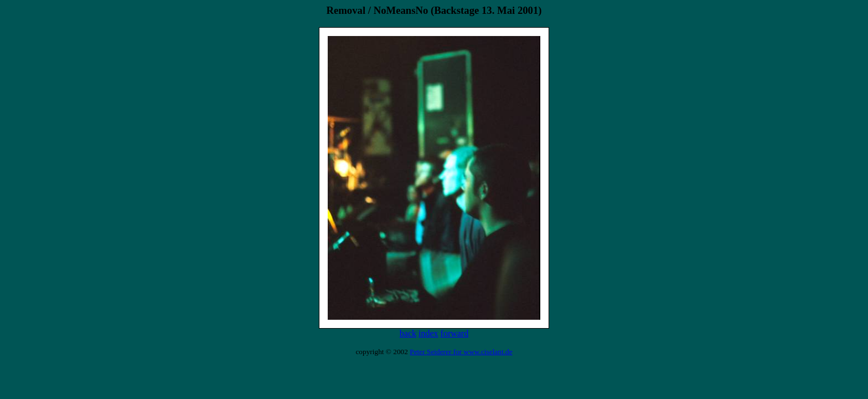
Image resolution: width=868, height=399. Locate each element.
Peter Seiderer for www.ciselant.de (461, 352)
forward (455, 333)
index (428, 333)
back (408, 333)
